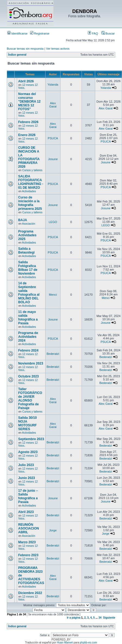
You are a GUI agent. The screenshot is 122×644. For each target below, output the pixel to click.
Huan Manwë (65, 643)
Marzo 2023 (27, 542)
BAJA (23, 220)
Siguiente (109, 618)
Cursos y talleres (32, 170)
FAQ (93, 33)
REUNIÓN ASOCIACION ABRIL (29, 528)
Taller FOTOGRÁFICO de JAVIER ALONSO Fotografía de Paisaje (30, 399)
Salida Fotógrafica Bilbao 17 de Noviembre (28, 268)
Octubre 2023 (28, 376)
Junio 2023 (27, 478)
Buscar (108, 33)
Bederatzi (53, 354)
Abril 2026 (26, 81)
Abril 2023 (26, 512)
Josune (53, 159)
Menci (53, 295)
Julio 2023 (26, 465)
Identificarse (17, 33)
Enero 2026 (27, 135)
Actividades (29, 191)
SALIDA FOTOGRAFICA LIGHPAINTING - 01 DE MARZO (31, 182)
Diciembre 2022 (30, 593)
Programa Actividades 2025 (27, 235)
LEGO (53, 222)
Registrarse (40, 33)
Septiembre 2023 (31, 439)
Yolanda (53, 85)
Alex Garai (53, 105)
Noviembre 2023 (31, 363)
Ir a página (74, 618)
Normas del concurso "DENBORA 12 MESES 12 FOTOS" (29, 102)
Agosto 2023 (28, 452)
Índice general (17, 55)
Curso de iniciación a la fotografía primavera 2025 (30, 203)
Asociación (28, 224)
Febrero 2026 (28, 122)
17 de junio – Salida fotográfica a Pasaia (28, 496)
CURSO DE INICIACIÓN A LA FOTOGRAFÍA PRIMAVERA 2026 (29, 157)
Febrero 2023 (28, 555)
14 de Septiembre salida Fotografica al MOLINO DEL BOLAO (29, 293)
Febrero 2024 (28, 350)
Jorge (53, 530)
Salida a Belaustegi (26, 251)
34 (100, 618)
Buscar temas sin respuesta (25, 49)
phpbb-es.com (88, 643)
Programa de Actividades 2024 (28, 337)
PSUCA (53, 138)
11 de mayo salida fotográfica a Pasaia (28, 318)
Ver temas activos (58, 49)
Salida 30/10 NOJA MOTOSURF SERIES (28, 423)
